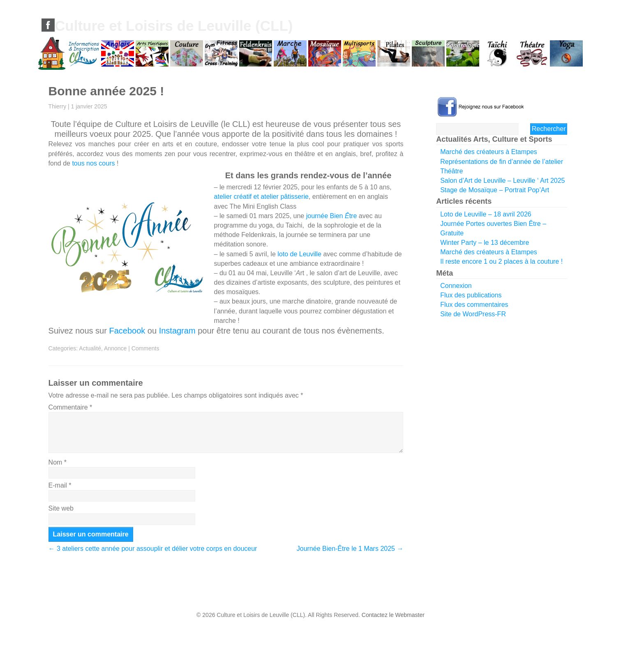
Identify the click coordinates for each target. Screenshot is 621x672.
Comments (145, 348)
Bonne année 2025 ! (106, 91)
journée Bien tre (332, 216)
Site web (61, 508)
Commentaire (70, 407)
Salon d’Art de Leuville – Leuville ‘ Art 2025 (502, 181)
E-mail (60, 485)
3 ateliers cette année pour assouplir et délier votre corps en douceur (153, 549)
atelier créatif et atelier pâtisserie (261, 197)
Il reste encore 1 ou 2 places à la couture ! (501, 261)
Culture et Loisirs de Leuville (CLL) (174, 26)
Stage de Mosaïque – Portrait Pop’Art (495, 190)
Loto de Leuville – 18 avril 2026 (486, 214)
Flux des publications (471, 295)
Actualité (90, 348)
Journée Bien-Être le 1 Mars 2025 (350, 549)
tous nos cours (93, 163)
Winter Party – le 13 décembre (485, 243)
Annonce (115, 348)
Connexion (456, 286)
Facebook (127, 331)
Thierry (58, 106)
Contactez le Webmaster (393, 615)
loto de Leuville (299, 254)
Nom (58, 462)
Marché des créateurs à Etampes (489, 152)
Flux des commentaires (474, 305)
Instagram (177, 331)
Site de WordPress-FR (473, 314)
